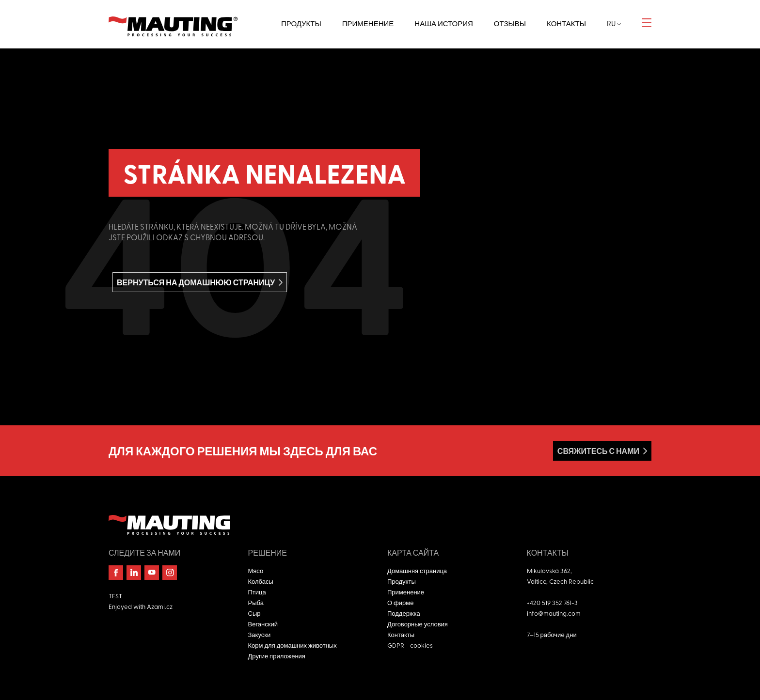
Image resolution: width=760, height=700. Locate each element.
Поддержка (404, 613)
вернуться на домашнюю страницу (196, 282)
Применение (406, 592)
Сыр (254, 613)
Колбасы (261, 581)
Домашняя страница (417, 570)
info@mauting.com (554, 613)
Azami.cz (160, 606)
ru (614, 23)
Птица (257, 592)
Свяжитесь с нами (598, 451)
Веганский (263, 624)
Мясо (256, 570)
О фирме (400, 602)
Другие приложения (277, 656)
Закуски (260, 634)
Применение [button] (368, 23)
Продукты (402, 581)
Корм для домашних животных (293, 645)
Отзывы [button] (510, 23)
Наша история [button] (443, 23)
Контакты (401, 634)
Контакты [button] (566, 23)
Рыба (256, 602)
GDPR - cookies (410, 645)
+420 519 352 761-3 (552, 602)
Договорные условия (418, 624)
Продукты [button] (301, 23)
